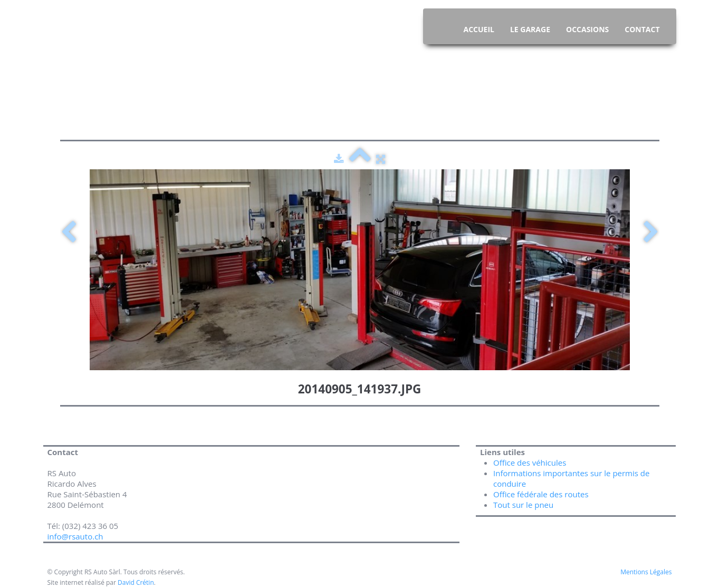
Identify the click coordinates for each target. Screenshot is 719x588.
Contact (642, 29)
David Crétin (136, 582)
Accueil (478, 29)
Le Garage (530, 29)
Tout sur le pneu (523, 505)
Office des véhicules (530, 462)
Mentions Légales (646, 572)
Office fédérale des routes (541, 494)
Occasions (587, 29)
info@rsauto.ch (76, 536)
